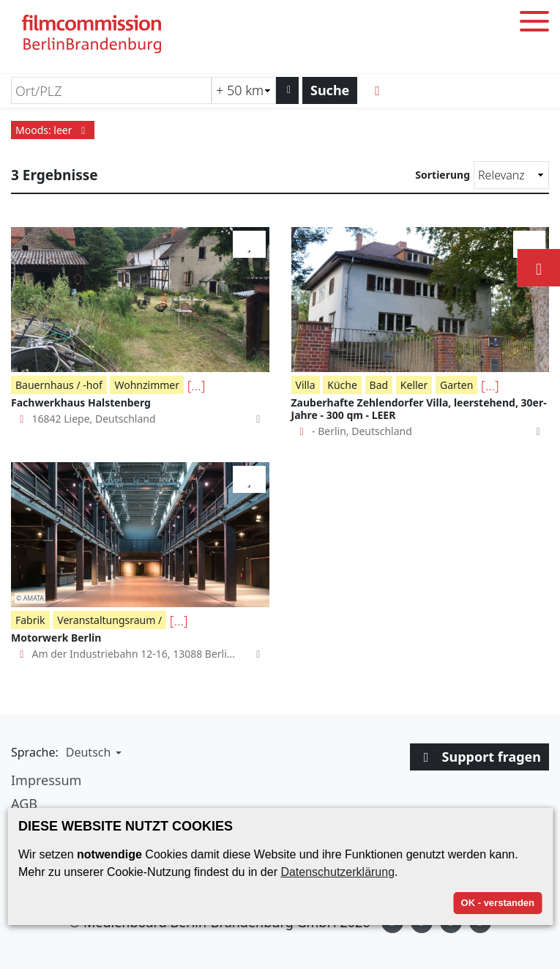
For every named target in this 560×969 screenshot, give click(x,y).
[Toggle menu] (534, 24)
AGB (24, 803)
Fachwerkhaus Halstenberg (81, 402)
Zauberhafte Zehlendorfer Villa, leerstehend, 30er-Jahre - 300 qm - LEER (419, 409)
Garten (456, 385)
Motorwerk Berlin (56, 638)
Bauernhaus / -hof (59, 385)
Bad (379, 385)
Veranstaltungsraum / (109, 620)
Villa (306, 385)
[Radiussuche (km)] (244, 90)
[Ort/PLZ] (111, 90)
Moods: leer (53, 130)
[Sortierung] (511, 175)
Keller (414, 385)
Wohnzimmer (147, 385)
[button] (92, 752)
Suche (330, 90)
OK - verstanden (498, 903)
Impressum (46, 780)
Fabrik (30, 620)
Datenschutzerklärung (337, 872)
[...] (197, 385)
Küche (342, 385)
